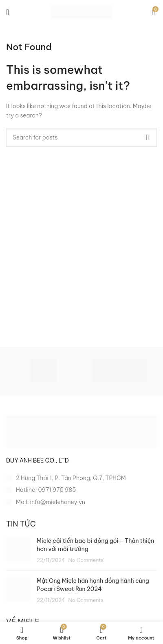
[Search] (81, 137)
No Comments (86, 560)
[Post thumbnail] (18, 551)
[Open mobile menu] (8, 12)
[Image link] (81, 432)
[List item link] (81, 490)
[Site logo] (81, 12)
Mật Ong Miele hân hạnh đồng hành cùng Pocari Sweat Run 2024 (93, 585)
